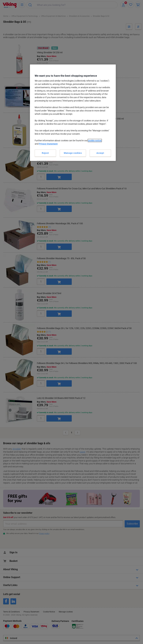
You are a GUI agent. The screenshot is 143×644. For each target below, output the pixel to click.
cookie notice (95, 140)
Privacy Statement (48, 144)
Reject (45, 153)
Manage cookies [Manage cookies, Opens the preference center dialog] (73, 153)
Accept (100, 153)
